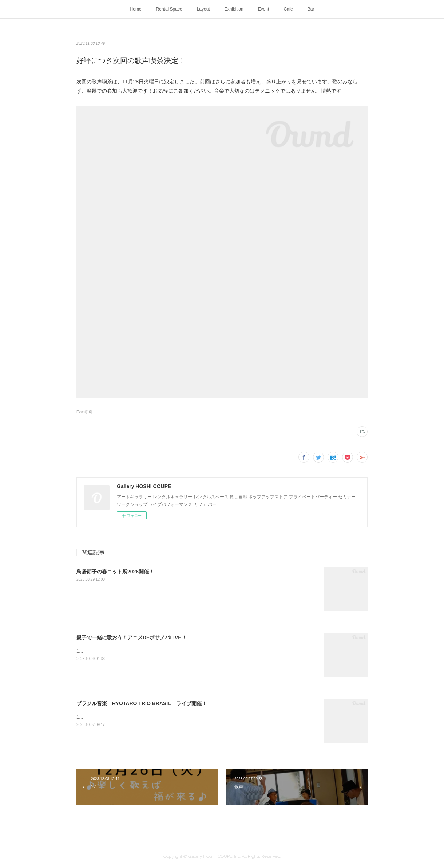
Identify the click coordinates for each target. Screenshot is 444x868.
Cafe (288, 9)
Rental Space (169, 9)
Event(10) (84, 412)
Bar (311, 9)
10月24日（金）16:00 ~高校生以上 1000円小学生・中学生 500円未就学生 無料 (158, 651)
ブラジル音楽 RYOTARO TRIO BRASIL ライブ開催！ (142, 703)
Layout (203, 9)
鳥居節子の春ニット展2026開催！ (115, 572)
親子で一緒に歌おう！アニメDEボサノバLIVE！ (132, 637)
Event (264, 9)
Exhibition (234, 9)
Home (136, 9)
